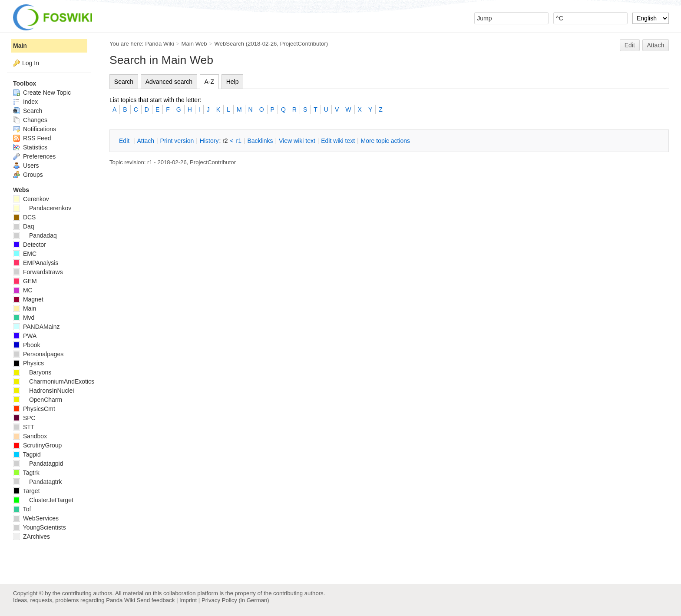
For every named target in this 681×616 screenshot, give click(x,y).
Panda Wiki (160, 44)
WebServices (36, 518)
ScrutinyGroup (37, 445)
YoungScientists (40, 527)
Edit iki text (338, 141)
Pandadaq (35, 235)
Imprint (188, 600)
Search (124, 82)
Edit (630, 45)
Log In (31, 63)
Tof (22, 509)
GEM (25, 281)
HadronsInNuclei (43, 391)
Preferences (34, 156)
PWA (25, 336)
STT (24, 427)
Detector (30, 245)
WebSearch (229, 44)
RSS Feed (32, 138)
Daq (24, 226)
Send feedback (155, 600)
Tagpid (27, 454)
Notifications (35, 129)
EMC (25, 254)
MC (23, 290)
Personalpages (38, 354)
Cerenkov (31, 199)
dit (125, 141)
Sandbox (30, 436)
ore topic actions (385, 141)
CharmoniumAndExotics (54, 381)
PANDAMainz (36, 327)
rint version (177, 141)
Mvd (24, 318)
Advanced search (169, 82)
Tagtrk (26, 473)
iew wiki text (297, 141)
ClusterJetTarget (43, 500)
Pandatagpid (38, 464)
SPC (24, 418)
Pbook (27, 345)
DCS (24, 217)
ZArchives (31, 537)
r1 (239, 141)
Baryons (32, 372)
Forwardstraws (38, 272)
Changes (30, 120)
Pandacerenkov (42, 208)
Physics (28, 363)
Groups (28, 175)
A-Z (210, 82)
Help (233, 82)
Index (25, 102)
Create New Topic (42, 93)
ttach (145, 141)
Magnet (28, 299)
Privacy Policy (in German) (235, 600)
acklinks (260, 141)
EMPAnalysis (36, 263)
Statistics (30, 147)
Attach (656, 45)
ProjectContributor (303, 44)
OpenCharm (38, 400)
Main (20, 46)
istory (209, 141)
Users (26, 166)
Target (26, 491)
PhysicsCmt (34, 409)
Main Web (194, 44)
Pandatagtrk (37, 482)
